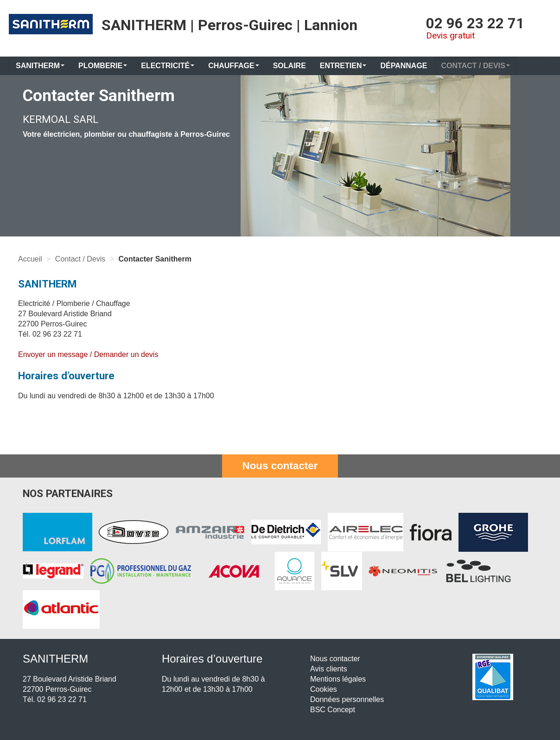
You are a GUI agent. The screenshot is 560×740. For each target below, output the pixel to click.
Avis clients (329, 669)
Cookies (324, 689)
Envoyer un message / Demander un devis (88, 354)
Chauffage (234, 66)
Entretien (343, 66)
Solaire (290, 66)
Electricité (168, 66)
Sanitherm (40, 66)
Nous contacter (280, 466)
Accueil (30, 259)
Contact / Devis (476, 66)
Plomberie (103, 66)
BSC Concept (333, 710)
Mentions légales (338, 679)
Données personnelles (347, 699)
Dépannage (404, 66)
